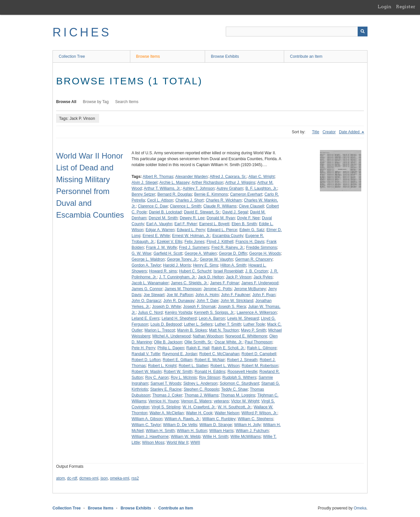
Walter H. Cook (199, 413)
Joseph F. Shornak (199, 307)
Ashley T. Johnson (199, 188)
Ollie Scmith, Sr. (198, 342)
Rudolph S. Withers (239, 377)
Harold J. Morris (177, 265)
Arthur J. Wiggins (240, 183)
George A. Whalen (200, 253)
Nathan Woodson (208, 336)
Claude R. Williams (220, 206)
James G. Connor (147, 289)
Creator (329, 132)
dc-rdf (72, 478)
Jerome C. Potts (218, 289)
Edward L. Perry (191, 230)
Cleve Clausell (252, 206)
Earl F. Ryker (186, 224)
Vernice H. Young (163, 401)
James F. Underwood (260, 283)
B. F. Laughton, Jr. (261, 188)
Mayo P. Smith (253, 330)
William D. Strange (215, 425)
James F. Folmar (225, 283)
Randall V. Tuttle (146, 354)
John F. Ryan (264, 295)
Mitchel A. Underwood (171, 336)
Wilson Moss (153, 442)
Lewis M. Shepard (243, 318)
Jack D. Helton (211, 277)
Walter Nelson (227, 413)
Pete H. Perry (143, 348)
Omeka (360, 508)
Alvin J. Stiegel (145, 183)
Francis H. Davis (250, 242)
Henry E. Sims (206, 265)
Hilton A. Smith (233, 265)
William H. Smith (160, 431)
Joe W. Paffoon (180, 295)
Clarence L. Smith (186, 206)
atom (61, 478)
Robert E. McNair (210, 360)
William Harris (221, 431)
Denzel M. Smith (163, 218)
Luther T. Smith (228, 324)
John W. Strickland (237, 301)
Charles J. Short (189, 200)
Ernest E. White (156, 236)
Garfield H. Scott (168, 253)
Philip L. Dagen (171, 348)
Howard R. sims (163, 271)
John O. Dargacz (146, 301)
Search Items (127, 102)
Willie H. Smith (216, 437)
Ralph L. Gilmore (262, 348)
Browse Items (148, 56)
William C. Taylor (146, 425)
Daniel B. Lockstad (165, 212)
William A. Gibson (147, 419)
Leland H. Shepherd (179, 318)
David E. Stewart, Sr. (202, 212)
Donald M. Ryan (221, 218)
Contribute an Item (306, 56)
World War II (178, 442)
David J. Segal (235, 212)
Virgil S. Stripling (166, 407)
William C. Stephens (255, 419)
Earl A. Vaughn (159, 224)
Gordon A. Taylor (146, 265)
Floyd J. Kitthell (220, 242)
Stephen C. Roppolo (201, 389)
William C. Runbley (219, 419)
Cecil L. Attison (160, 200)
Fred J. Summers (194, 248)
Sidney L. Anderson (200, 383)
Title (316, 132)
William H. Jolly (248, 425)
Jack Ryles (263, 277)
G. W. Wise (141, 253)
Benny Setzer (143, 194)
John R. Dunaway (179, 301)
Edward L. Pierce (222, 230)
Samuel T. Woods (166, 383)
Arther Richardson (208, 183)
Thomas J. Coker (167, 395)
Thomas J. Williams (201, 395)
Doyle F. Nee (249, 218)
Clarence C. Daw (153, 206)
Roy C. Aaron (157, 377)
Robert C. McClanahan (219, 354)
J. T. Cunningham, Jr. (177, 277)
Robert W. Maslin (147, 372)
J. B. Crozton (256, 271)
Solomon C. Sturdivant (239, 383)
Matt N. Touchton (224, 330)
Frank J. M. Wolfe (161, 248)
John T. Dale (208, 301)
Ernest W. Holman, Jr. (191, 236)
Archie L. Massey (175, 183)
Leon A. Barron (212, 318)
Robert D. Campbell (259, 354)
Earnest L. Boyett (214, 224)
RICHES (82, 32)
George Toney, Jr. (182, 259)
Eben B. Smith (244, 224)
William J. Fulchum (252, 431)
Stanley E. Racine (166, 389)
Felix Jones (194, 242)
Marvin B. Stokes (192, 330)
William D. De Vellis (180, 425)
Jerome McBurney (250, 289)
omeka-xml (120, 478)
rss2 (135, 478)
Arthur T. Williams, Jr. (162, 188)
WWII (195, 442)
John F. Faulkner (236, 295)
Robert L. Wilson (225, 366)
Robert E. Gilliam (178, 360)
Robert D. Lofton (146, 360)
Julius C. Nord (150, 312)
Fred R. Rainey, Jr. (228, 248)
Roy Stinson (210, 377)
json (104, 478)
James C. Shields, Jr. (189, 283)
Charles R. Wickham (224, 200)
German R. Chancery (254, 259)
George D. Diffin (233, 253)
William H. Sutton (192, 431)
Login (385, 7)
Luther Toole (254, 324)
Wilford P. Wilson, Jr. (259, 413)
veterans (221, 401)
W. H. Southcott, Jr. (235, 407)
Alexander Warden (191, 177)
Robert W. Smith (178, 372)
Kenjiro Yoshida (178, 312)
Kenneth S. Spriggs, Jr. (214, 312)
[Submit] (363, 32)
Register (406, 7)
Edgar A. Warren (160, 230)
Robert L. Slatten (193, 366)
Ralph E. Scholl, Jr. (228, 348)
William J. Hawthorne (150, 437)
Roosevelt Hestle (242, 372)
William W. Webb (185, 437)
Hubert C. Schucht (195, 271)
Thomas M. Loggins (238, 395)
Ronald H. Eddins (210, 372)
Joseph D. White (166, 307)
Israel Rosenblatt (228, 271)
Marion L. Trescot (160, 330)
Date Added (350, 132)
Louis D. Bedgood (166, 324)
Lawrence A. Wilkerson (257, 312)
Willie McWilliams (246, 437)
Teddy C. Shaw (234, 389)
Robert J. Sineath (242, 360)
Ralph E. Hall (198, 348)
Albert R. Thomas (158, 177)
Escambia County (228, 236)
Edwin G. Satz (252, 230)
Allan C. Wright (262, 177)
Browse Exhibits (225, 56)
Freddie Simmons (262, 248)
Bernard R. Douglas (175, 194)
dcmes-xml (89, 478)
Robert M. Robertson (260, 366)
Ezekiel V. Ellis (170, 242)
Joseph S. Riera (232, 307)
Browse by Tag (96, 102)
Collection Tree (72, 56)
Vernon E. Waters (196, 401)
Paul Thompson (259, 342)
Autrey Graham (230, 188)
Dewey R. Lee (192, 218)
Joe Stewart (154, 295)
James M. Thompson (183, 289)
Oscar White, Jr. (229, 342)
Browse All (66, 102)
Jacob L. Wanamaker (150, 283)
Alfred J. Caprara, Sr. (228, 177)
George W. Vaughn (216, 259)
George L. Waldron (148, 259)
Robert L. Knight (162, 366)
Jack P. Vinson (239, 277)
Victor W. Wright (245, 401)
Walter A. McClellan (167, 413)
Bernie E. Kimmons (211, 194)
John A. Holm (207, 295)
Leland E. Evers (146, 318)
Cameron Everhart (246, 194)
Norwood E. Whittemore (246, 336)
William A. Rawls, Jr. (182, 419)
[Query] (297, 32)
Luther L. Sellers (198, 324)
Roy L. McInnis (184, 377)
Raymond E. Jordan (180, 354)
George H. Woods (265, 253)
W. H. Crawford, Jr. (199, 407)
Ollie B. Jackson (168, 342)
